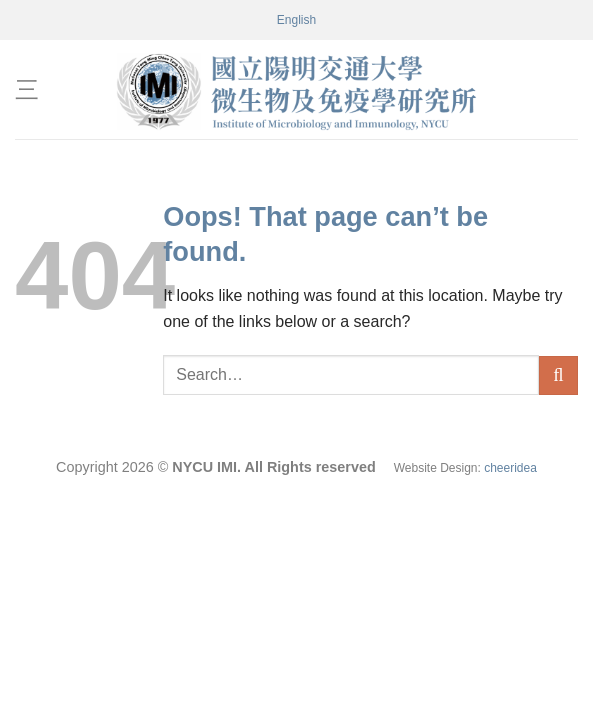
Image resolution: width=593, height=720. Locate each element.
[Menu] (27, 89)
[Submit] (558, 375)
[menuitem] (296, 20)
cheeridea (510, 468)
